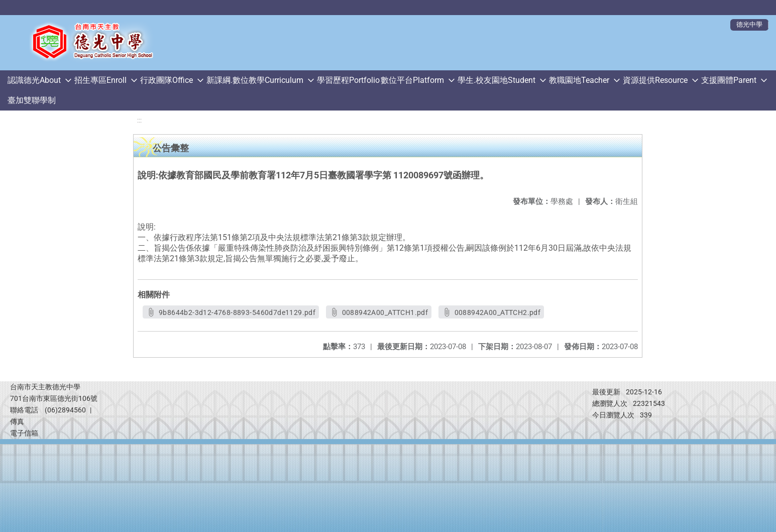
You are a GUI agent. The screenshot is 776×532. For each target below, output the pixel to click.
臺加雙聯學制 (32, 100)
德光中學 (749, 24)
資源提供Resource (655, 80)
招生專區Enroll (100, 80)
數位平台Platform (412, 80)
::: (139, 120)
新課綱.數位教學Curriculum (255, 80)
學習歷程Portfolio (348, 80)
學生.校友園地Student (496, 80)
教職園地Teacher (579, 80)
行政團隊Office (167, 80)
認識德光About (34, 80)
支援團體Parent (729, 80)
